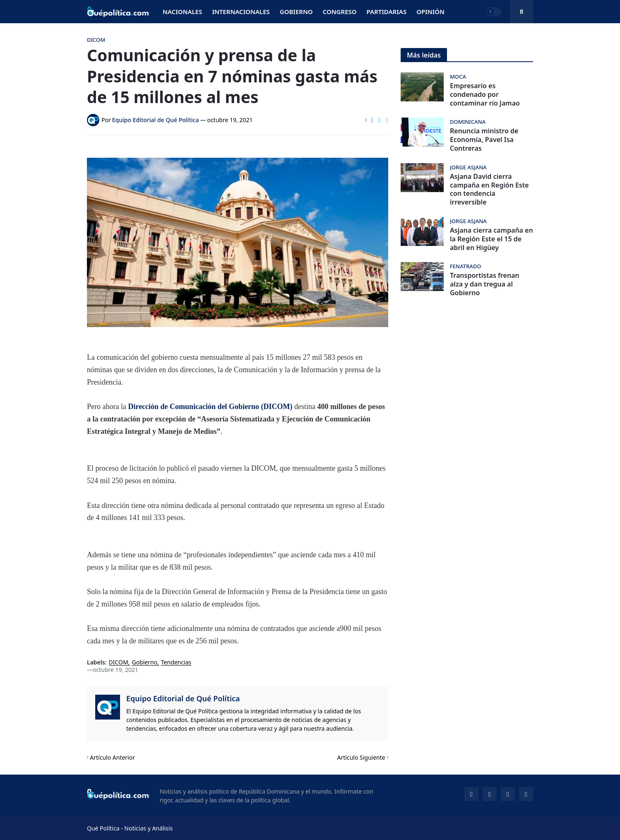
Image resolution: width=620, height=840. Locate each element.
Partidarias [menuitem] (387, 12)
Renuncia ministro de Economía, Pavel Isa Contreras (484, 140)
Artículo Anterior (112, 757)
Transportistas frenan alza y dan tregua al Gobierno (485, 284)
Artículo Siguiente (361, 757)
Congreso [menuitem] (340, 12)
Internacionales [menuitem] (241, 12)
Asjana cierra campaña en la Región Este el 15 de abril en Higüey (491, 239)
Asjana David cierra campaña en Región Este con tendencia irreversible (489, 189)
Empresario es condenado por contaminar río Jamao (485, 94)
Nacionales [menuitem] (182, 12)
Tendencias (176, 663)
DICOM (119, 663)
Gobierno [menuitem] (296, 12)
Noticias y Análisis (148, 828)
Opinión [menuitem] (430, 12)
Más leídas (424, 55)
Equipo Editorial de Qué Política (183, 698)
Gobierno (144, 663)
